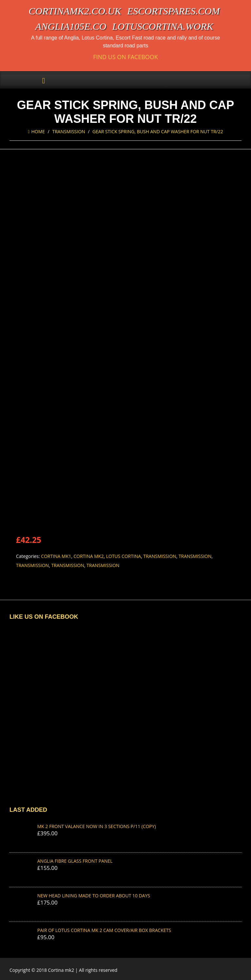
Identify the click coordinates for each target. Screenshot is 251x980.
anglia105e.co (71, 26)
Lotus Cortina (123, 556)
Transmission (69, 131)
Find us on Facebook (125, 57)
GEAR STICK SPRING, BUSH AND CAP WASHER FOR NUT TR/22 (158, 131)
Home (37, 131)
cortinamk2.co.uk (75, 11)
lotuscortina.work (163, 26)
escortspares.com (174, 11)
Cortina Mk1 (56, 556)
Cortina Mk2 (89, 556)
